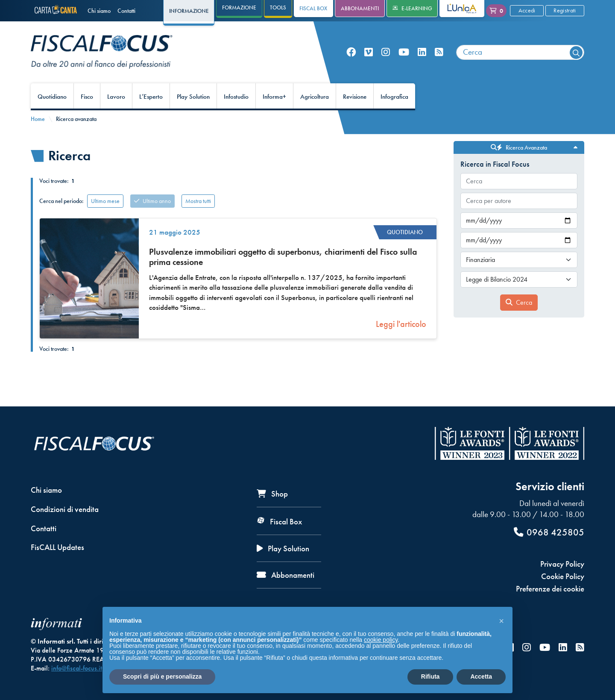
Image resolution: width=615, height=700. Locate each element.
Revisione (355, 97)
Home (38, 119)
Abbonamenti (360, 8)
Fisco (87, 97)
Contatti (126, 11)
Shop (272, 494)
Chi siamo (99, 11)
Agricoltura (315, 97)
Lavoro (116, 97)
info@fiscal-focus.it (77, 668)
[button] (501, 621)
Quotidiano (52, 97)
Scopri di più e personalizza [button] (162, 676)
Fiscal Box (313, 8)
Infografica (394, 97)
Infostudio (236, 97)
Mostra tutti (198, 201)
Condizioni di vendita (65, 509)
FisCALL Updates (57, 547)
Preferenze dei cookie (550, 589)
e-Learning (412, 8)
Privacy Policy (562, 564)
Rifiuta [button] (430, 676)
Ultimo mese (105, 201)
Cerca (519, 302)
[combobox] (520, 52)
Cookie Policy (563, 576)
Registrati (565, 10)
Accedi (527, 10)
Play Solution (193, 97)
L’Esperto (151, 97)
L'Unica (455, 8)
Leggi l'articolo (401, 324)
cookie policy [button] (381, 640)
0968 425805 (549, 532)
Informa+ (274, 97)
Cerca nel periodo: (61, 201)
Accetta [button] (481, 676)
